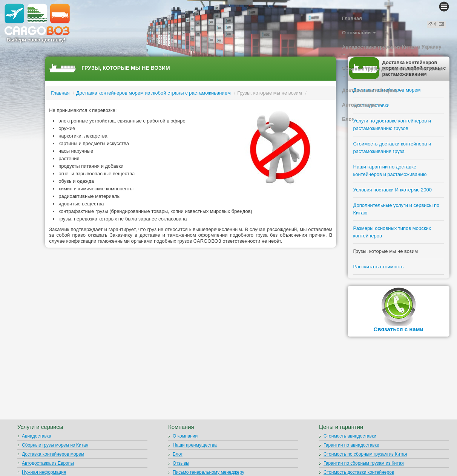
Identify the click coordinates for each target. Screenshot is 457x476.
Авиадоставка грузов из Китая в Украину (392, 50)
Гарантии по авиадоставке (351, 445)
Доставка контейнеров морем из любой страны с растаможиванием (153, 93)
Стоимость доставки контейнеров (359, 472)
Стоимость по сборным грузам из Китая (365, 454)
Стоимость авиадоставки (350, 436)
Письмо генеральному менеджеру (209, 472)
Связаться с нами (399, 329)
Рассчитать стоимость (379, 267)
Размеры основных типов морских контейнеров (392, 232)
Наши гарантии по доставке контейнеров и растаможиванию (390, 171)
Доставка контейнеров (372, 91)
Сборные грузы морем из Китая (55, 445)
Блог (348, 119)
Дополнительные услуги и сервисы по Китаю (396, 209)
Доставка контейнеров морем (53, 454)
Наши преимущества (195, 445)
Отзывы (181, 463)
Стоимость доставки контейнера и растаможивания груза (392, 148)
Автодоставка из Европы (48, 463)
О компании (359, 33)
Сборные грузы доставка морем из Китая (392, 72)
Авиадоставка (37, 436)
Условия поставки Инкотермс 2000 (393, 190)
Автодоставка (361, 105)
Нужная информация (44, 472)
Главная (352, 18)
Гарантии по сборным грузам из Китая (364, 463)
